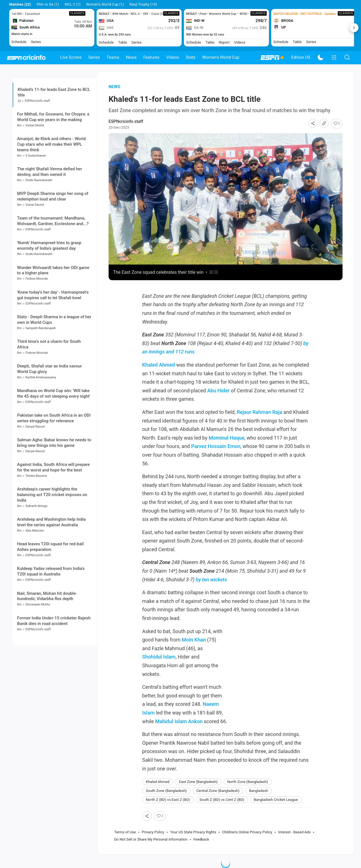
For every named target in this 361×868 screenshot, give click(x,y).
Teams (113, 57)
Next (354, 28)
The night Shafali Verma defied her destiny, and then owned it (50, 172)
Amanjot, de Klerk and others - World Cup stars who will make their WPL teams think (51, 144)
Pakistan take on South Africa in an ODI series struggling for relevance (54, 418)
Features (151, 57)
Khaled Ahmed (159, 365)
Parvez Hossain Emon (216, 446)
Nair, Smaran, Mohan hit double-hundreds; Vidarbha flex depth (47, 596)
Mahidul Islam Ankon (179, 721)
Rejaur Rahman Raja (259, 412)
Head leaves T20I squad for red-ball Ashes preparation (50, 547)
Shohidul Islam (159, 657)
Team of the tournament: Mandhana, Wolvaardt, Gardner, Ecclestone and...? (53, 221)
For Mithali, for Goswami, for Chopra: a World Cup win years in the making (53, 117)
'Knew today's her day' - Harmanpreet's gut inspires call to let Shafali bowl (53, 295)
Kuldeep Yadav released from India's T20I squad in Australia (51, 571)
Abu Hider (218, 391)
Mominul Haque (227, 438)
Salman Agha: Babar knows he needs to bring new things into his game (54, 443)
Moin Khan (194, 640)
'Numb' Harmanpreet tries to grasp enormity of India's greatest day (49, 246)
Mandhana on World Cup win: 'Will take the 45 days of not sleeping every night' (54, 393)
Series (94, 57)
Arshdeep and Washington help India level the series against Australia (51, 522)
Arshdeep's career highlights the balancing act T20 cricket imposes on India (52, 495)
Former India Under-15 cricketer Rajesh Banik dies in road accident (54, 621)
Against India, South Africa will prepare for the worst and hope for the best (53, 467)
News (131, 57)
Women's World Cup (221, 57)
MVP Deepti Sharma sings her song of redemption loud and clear (53, 196)
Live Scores (71, 57)
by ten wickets (211, 580)
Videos (173, 57)
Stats (191, 57)
